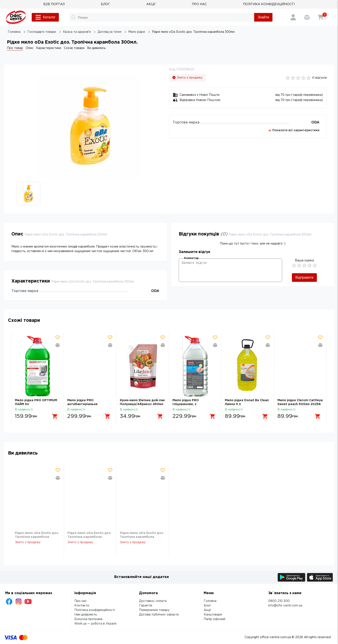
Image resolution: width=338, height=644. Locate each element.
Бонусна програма (88, 619)
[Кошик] (321, 17)
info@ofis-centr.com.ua (285, 606)
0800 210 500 (279, 601)
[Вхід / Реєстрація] (293, 17)
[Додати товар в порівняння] (58, 345)
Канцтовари (213, 615)
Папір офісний (214, 619)
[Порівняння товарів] (307, 17)
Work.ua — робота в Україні (95, 624)
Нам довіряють (86, 615)
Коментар (191, 258)
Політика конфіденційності (95, 610)
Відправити (304, 277)
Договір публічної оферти (159, 615)
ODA (315, 122)
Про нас (81, 601)
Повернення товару (154, 610)
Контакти (82, 606)
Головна (210, 601)
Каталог (45, 17)
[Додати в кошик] (55, 416)
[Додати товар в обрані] (58, 337)
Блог (207, 606)
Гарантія (146, 606)
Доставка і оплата (153, 601)
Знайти (263, 17)
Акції (207, 610)
